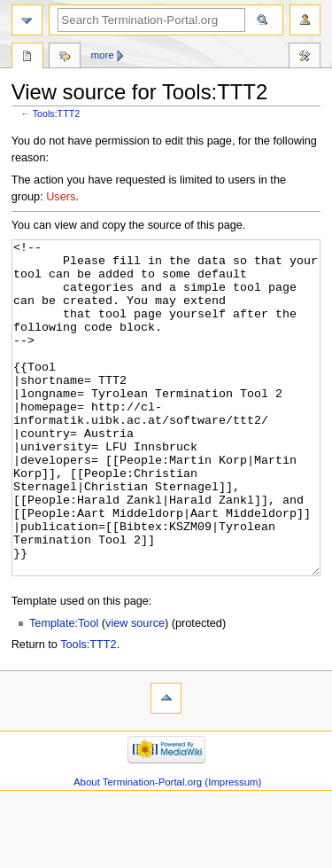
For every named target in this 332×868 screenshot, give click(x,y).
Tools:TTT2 (56, 113)
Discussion (65, 58)
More (103, 55)
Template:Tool (64, 690)
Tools (27, 58)
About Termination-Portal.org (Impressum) (167, 848)
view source (135, 690)
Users (61, 197)
